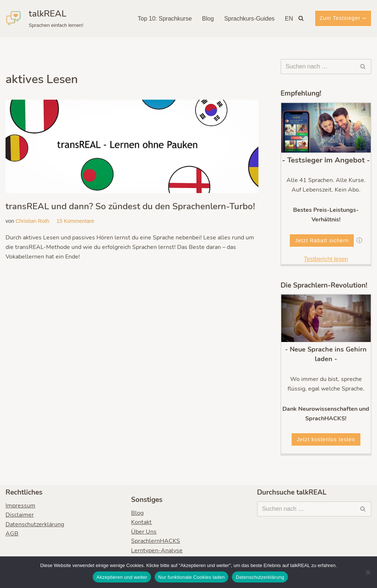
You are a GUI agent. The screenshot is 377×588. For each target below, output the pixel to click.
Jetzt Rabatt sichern (322, 240)
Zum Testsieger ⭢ (343, 18)
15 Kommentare (75, 221)
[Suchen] (301, 18)
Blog (208, 19)
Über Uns (144, 532)
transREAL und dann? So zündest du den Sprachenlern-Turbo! (130, 206)
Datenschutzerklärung (35, 524)
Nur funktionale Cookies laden (192, 577)
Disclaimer (20, 515)
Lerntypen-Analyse (157, 550)
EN (289, 19)
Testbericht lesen (326, 259)
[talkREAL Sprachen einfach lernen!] (44, 18)
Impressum (20, 506)
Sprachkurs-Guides (249, 19)
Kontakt (141, 523)
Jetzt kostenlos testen (326, 439)
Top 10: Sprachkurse (165, 19)
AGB (12, 534)
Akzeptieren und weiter (122, 577)
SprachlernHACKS (156, 541)
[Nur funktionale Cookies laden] (368, 572)
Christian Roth (32, 221)
